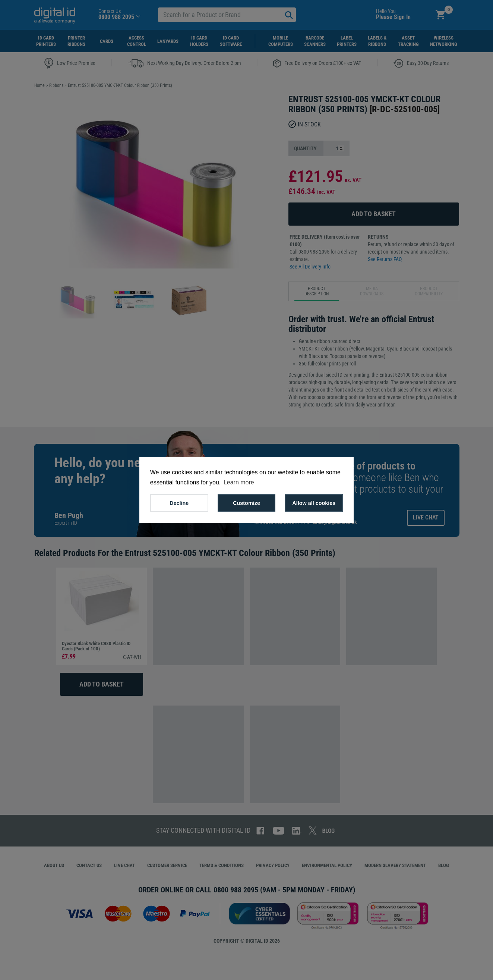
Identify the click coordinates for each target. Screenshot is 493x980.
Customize (246, 503)
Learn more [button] (239, 482)
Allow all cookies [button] (314, 503)
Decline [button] (179, 503)
